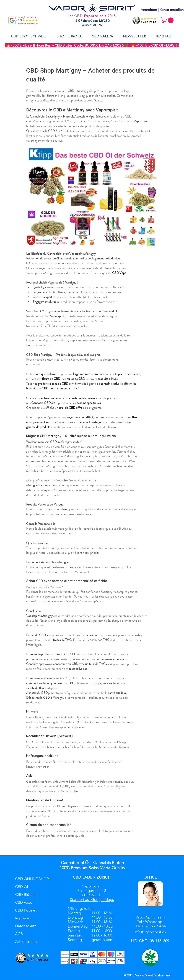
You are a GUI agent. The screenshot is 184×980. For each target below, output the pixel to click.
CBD (77, 877)
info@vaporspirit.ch (150, 932)
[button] (168, 20)
